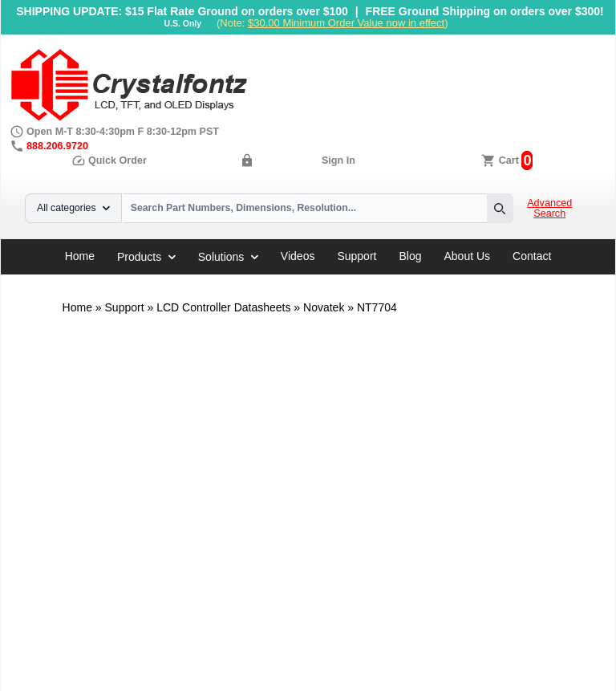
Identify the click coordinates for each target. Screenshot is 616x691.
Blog (410, 256)
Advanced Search (549, 209)
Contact (532, 256)
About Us (468, 256)
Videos (298, 256)
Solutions (228, 257)
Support (357, 256)
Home (80, 256)
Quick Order (109, 161)
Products (146, 257)
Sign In (338, 161)
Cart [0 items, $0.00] (509, 161)
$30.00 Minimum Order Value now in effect (346, 23)
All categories (73, 208)
